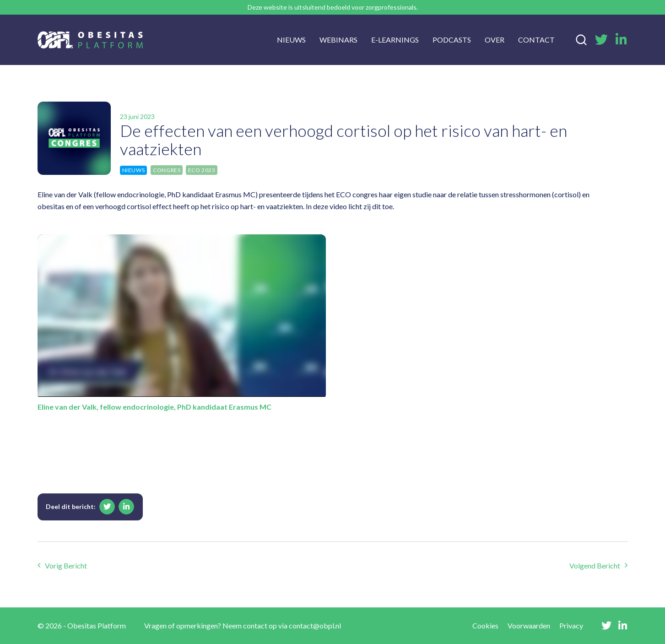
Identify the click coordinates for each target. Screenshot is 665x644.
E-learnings (395, 40)
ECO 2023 (202, 170)
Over (495, 40)
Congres (167, 170)
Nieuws (291, 40)
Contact (536, 40)
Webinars (338, 40)
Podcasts (452, 40)
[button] (107, 507)
